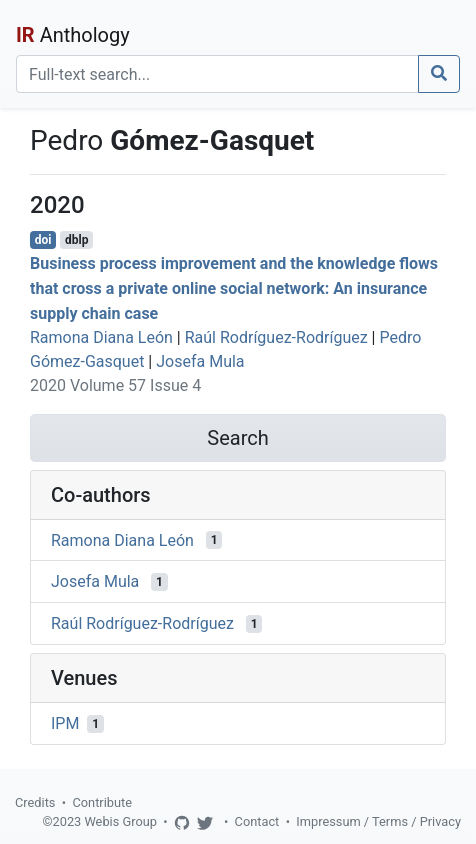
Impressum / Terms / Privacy (378, 821)
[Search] (217, 74)
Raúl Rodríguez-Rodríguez (276, 337)
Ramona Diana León (101, 337)
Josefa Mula (200, 361)
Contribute (102, 802)
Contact (257, 821)
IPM (65, 723)
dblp (76, 240)
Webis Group (120, 821)
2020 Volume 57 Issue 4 (115, 385)
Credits (35, 802)
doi (43, 240)
